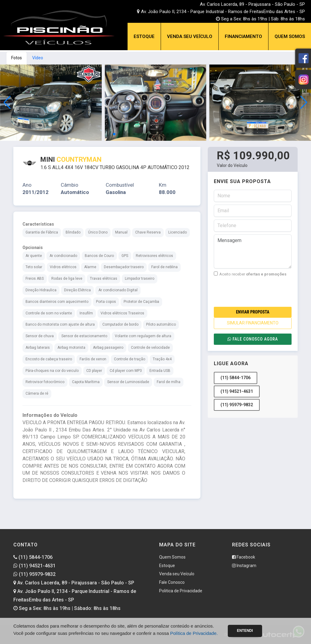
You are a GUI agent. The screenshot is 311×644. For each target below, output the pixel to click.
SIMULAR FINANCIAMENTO (253, 323)
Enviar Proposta (253, 312)
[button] (304, 102)
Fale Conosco (172, 582)
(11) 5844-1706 (236, 378)
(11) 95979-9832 (237, 405)
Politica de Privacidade (181, 591)
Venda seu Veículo (190, 36)
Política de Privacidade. (194, 633)
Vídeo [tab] (38, 58)
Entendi (245, 631)
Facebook (244, 557)
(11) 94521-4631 (237, 391)
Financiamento (243, 36)
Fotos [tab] (17, 58)
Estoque (144, 36)
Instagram (244, 566)
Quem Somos (290, 36)
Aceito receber (250, 274)
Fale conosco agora (253, 339)
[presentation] (260, 292)
